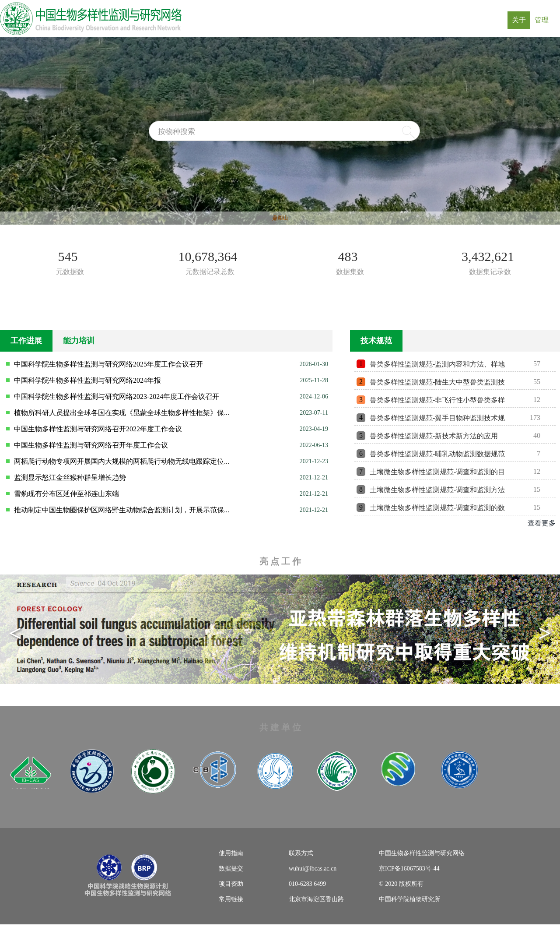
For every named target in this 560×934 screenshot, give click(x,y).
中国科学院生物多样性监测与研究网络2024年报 (87, 380)
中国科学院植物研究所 (409, 899)
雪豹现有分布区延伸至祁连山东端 (66, 494)
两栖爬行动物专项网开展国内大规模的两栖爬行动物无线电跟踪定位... (122, 461)
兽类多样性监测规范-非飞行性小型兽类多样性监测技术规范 (437, 402)
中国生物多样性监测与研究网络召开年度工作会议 (91, 445)
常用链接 (231, 899)
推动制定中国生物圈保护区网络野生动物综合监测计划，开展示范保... (122, 510)
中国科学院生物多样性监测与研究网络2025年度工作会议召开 (108, 364)
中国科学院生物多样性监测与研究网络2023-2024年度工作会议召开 (117, 397)
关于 (521, 20)
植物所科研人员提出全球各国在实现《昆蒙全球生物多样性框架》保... (122, 413)
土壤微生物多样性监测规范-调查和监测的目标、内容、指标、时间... (437, 474)
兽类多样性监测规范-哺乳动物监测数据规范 (437, 454)
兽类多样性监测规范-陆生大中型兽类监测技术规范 (437, 384)
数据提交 (231, 869)
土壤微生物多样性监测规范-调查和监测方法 (437, 490)
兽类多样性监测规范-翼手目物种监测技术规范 (437, 420)
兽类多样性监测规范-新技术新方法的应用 (434, 436)
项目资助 (231, 884)
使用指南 (231, 853)
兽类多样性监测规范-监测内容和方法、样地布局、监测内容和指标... (437, 366)
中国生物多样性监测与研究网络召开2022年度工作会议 (98, 429)
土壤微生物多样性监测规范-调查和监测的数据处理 (437, 509)
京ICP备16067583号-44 (409, 869)
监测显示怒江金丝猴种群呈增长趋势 (70, 478)
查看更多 (542, 523)
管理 (544, 20)
